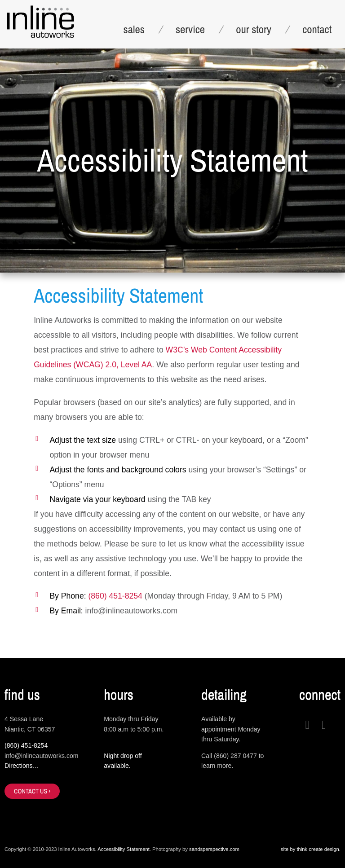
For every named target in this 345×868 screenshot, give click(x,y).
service (190, 29)
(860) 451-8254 (115, 596)
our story (254, 29)
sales (134, 29)
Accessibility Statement (124, 849)
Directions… (22, 766)
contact (317, 29)
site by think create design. (311, 849)
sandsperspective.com (214, 849)
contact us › (32, 791)
